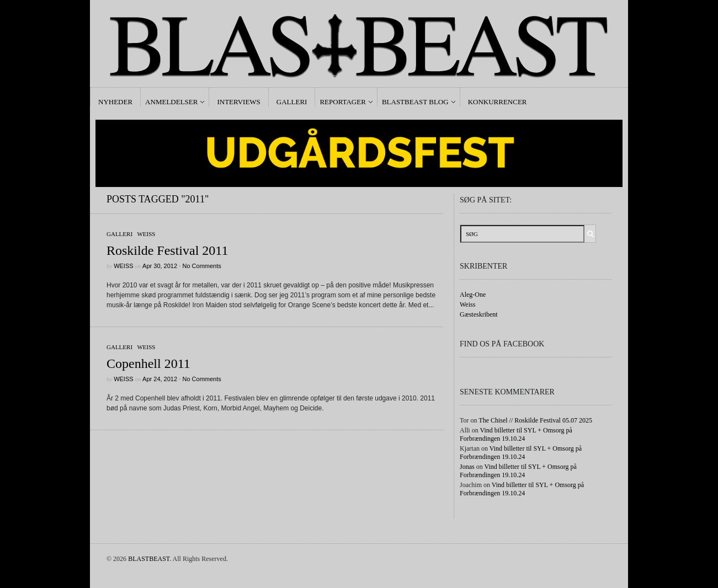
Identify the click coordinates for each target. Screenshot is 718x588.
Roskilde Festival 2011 (167, 250)
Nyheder (115, 102)
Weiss (146, 234)
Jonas (467, 467)
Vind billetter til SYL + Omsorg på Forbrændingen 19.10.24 (516, 434)
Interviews (238, 102)
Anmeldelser (171, 102)
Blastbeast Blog (415, 102)
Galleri (292, 102)
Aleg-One (473, 295)
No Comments (201, 266)
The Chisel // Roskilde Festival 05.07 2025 (535, 420)
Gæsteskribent (479, 314)
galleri (119, 234)
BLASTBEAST (149, 559)
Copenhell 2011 (148, 364)
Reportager (342, 102)
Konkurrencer (498, 102)
